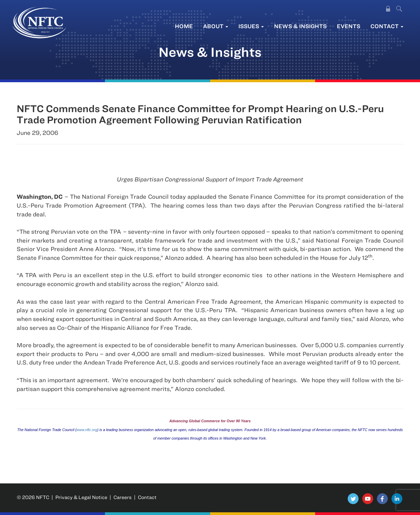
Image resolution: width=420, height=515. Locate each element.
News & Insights (300, 26)
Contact (387, 26)
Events (349, 26)
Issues (251, 26)
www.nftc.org (87, 430)
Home (184, 26)
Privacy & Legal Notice (81, 497)
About (216, 26)
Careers (123, 497)
